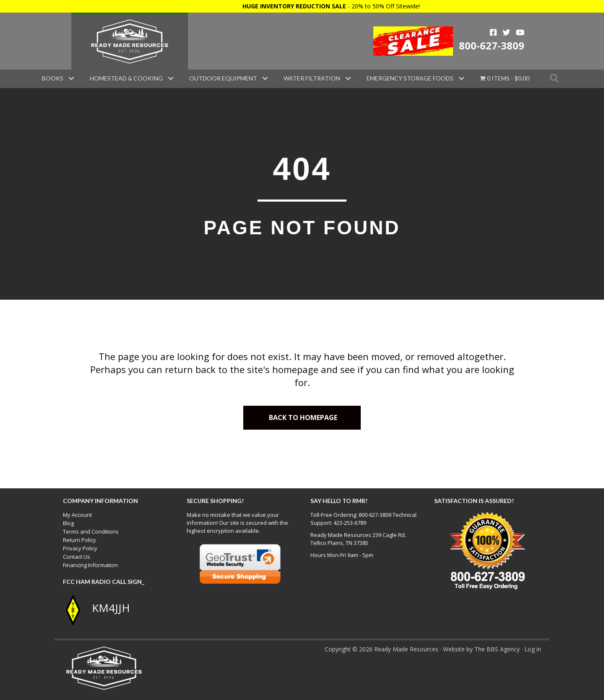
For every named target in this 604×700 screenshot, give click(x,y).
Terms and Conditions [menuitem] (91, 531)
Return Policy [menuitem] (79, 540)
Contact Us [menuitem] (77, 557)
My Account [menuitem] (77, 515)
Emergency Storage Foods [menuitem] (410, 78)
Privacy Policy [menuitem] (80, 548)
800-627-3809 (492, 45)
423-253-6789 (350, 523)
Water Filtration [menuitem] (312, 78)
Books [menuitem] (53, 78)
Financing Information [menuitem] (90, 565)
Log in (533, 649)
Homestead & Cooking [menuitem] (126, 78)
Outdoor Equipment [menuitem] (223, 78)
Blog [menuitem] (68, 523)
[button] (71, 78)
